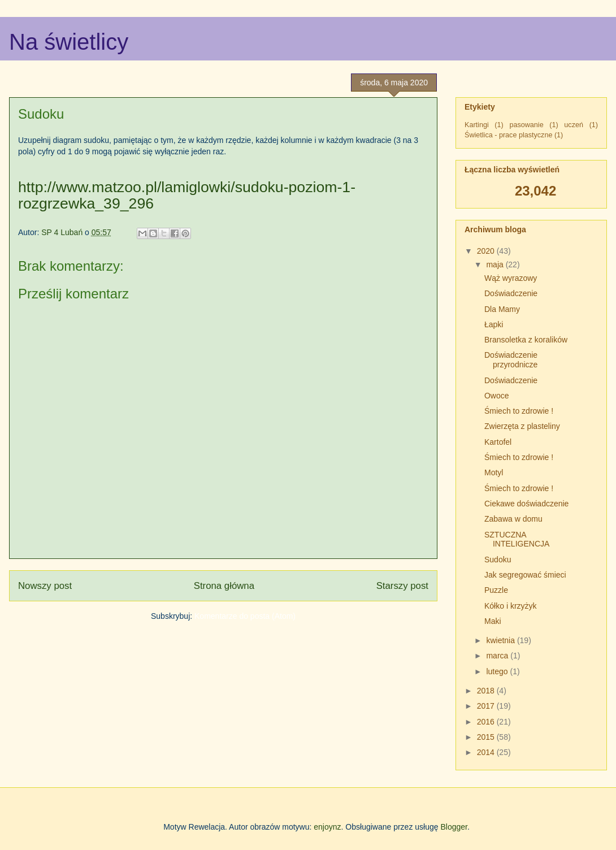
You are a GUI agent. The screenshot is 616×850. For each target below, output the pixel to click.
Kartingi (477, 125)
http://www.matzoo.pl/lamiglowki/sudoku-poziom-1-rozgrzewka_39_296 (187, 195)
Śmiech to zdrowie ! (519, 411)
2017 (487, 706)
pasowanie (526, 125)
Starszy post (402, 586)
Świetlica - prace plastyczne (508, 135)
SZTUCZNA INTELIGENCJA (517, 539)
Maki (493, 621)
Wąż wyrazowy (511, 278)
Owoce (497, 396)
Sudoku (498, 560)
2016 (487, 722)
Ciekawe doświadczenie (526, 504)
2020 (487, 251)
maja (496, 264)
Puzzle (496, 590)
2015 (487, 737)
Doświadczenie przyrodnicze (511, 360)
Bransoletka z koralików (526, 340)
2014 (487, 752)
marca (498, 656)
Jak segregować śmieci (525, 575)
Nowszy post (45, 586)
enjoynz (327, 827)
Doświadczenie (511, 293)
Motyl (494, 472)
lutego (498, 671)
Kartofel (498, 442)
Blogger (454, 827)
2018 (487, 691)
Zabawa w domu (513, 519)
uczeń (574, 125)
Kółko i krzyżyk (511, 606)
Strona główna (224, 586)
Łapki (494, 324)
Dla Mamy (502, 309)
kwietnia (501, 640)
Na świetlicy (69, 42)
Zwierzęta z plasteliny (522, 426)
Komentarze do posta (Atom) (245, 616)
